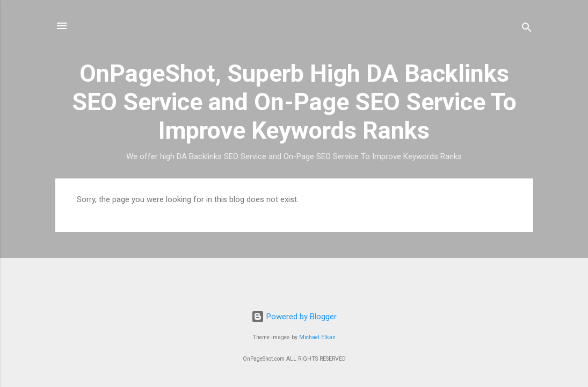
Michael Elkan (317, 337)
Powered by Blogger (294, 317)
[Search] (527, 29)
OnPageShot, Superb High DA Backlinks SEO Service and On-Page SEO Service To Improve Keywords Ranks (294, 102)
